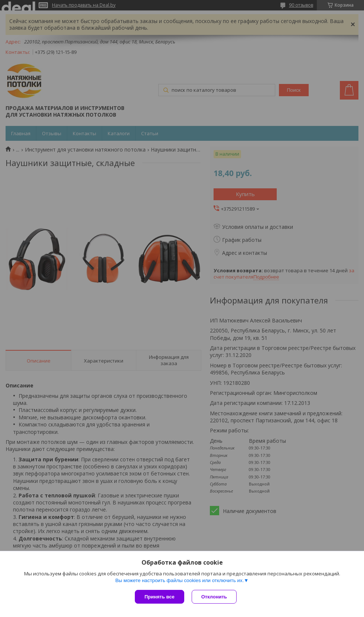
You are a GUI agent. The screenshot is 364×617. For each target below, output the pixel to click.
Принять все (160, 597)
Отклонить (214, 597)
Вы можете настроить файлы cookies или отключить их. (179, 580)
